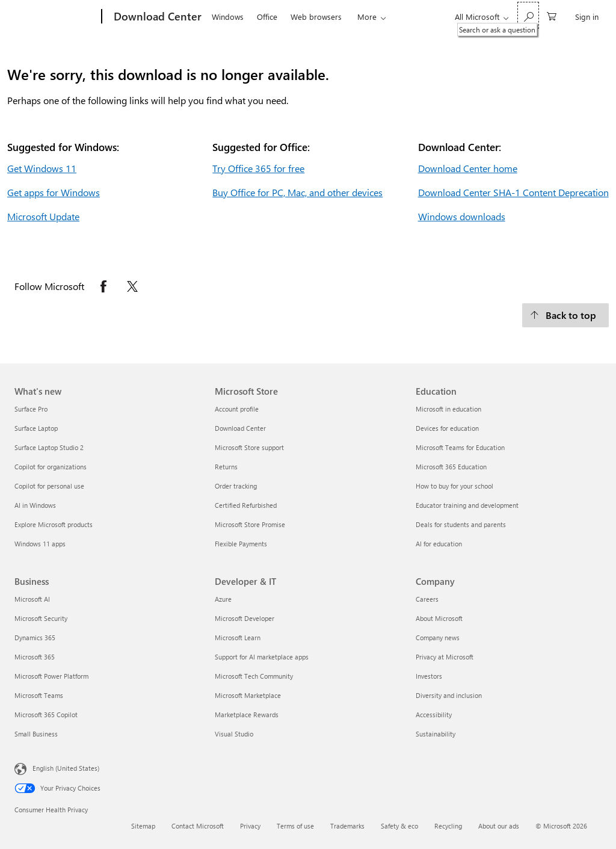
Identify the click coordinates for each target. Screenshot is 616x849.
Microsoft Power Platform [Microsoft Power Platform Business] (51, 676)
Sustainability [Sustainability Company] (436, 734)
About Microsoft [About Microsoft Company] (439, 618)
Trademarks (347, 826)
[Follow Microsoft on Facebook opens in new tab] (103, 286)
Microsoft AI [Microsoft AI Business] (32, 599)
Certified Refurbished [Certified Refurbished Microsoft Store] (246, 505)
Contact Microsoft (198, 826)
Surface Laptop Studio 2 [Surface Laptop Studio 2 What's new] (49, 447)
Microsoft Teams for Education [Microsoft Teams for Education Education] (460, 447)
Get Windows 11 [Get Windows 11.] (42, 168)
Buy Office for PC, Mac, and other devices (297, 192)
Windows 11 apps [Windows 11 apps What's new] (40, 544)
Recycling (448, 826)
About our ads (499, 826)
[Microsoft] (56, 17)
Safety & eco (399, 826)
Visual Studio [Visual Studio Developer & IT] (234, 734)
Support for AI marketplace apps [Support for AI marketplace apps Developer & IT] (262, 657)
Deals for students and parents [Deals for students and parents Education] (461, 524)
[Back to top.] (565, 315)
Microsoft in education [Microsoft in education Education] (448, 409)
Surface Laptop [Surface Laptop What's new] (36, 428)
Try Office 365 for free (258, 168)
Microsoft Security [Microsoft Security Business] (41, 618)
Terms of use (295, 826)
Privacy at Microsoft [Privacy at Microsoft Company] (445, 657)
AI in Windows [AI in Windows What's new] (35, 505)
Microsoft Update (43, 216)
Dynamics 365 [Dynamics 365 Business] (35, 638)
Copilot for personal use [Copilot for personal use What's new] (49, 486)
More (367, 17)
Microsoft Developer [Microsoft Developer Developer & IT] (245, 618)
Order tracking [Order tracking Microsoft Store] (236, 486)
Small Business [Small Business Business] (36, 734)
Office (267, 17)
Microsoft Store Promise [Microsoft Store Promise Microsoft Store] (250, 524)
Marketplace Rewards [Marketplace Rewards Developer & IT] (247, 715)
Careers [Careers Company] (427, 599)
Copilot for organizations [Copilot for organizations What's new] (51, 467)
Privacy (250, 826)
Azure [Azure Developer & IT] (223, 599)
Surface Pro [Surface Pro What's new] (31, 409)
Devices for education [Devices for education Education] (447, 428)
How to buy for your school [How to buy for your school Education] (454, 486)
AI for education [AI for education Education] (439, 544)
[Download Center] (156, 17)
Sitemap (143, 826)
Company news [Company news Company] (438, 638)
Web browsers (316, 17)
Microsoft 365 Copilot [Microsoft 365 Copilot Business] (46, 715)
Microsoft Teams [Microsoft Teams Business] (39, 695)
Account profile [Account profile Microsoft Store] (237, 409)
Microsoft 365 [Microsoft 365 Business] (35, 657)
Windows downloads (462, 216)
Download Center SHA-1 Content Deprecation (513, 192)
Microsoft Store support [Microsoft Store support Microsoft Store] (249, 447)
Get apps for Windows (54, 192)
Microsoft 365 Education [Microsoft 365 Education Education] (451, 467)
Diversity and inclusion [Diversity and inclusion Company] (449, 695)
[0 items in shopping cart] (552, 15)
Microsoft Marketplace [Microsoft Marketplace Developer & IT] (248, 695)
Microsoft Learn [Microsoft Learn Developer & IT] (238, 638)
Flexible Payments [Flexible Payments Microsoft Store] (241, 544)
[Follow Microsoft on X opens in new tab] (132, 286)
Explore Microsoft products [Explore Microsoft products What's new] (54, 524)
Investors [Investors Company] (429, 676)
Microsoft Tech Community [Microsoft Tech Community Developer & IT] (254, 676)
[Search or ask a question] (528, 15)
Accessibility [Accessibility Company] (434, 715)
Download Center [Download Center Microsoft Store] (240, 428)
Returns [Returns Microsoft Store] (226, 467)
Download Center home (468, 168)
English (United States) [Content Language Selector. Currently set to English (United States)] (66, 767)
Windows (228, 17)
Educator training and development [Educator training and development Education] (467, 505)
